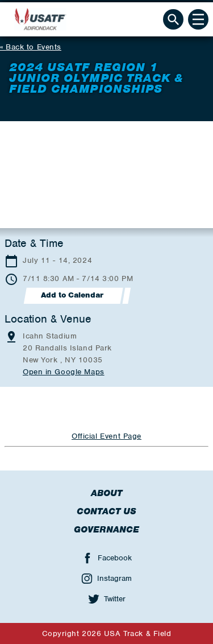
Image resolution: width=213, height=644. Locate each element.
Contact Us (106, 511)
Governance (106, 530)
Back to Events (34, 47)
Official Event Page (106, 436)
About (106, 493)
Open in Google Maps (64, 372)
